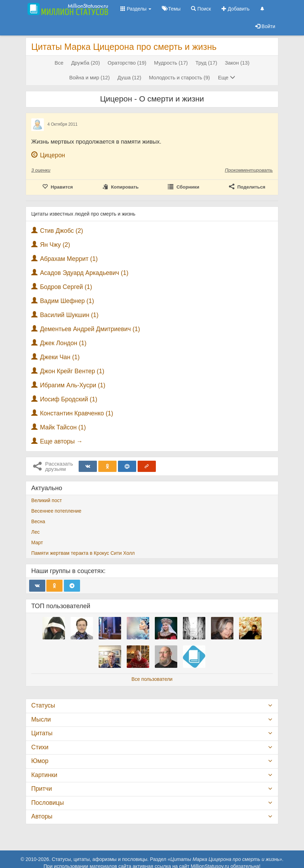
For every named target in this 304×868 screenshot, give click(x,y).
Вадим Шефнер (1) (67, 301)
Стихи (40, 747)
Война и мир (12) (90, 78)
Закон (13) (237, 63)
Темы (171, 9)
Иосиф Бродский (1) (69, 399)
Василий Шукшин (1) (69, 315)
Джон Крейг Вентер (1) (72, 371)
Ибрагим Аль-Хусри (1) (73, 385)
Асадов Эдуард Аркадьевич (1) (84, 273)
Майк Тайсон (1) (63, 427)
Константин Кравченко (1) (77, 413)
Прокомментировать (249, 170)
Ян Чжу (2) (55, 245)
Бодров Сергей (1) (66, 287)
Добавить (236, 9)
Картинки (44, 775)
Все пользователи (152, 679)
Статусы (43, 705)
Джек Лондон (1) (63, 343)
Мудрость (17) (171, 63)
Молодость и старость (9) (179, 78)
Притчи (42, 789)
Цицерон (52, 155)
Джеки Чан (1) (60, 357)
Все (59, 63)
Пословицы (48, 803)
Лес (35, 532)
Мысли (41, 719)
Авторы (42, 816)
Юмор (40, 761)
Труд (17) (206, 63)
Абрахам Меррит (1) (69, 259)
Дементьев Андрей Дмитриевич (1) (90, 329)
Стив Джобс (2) (62, 231)
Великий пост (47, 500)
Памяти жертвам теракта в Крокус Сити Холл (83, 553)
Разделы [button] (136, 9)
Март (37, 542)
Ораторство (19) (127, 63)
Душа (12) (130, 78)
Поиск (201, 9)
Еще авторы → (61, 441)
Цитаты (42, 733)
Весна (38, 521)
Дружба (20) (86, 63)
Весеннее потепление (56, 511)
